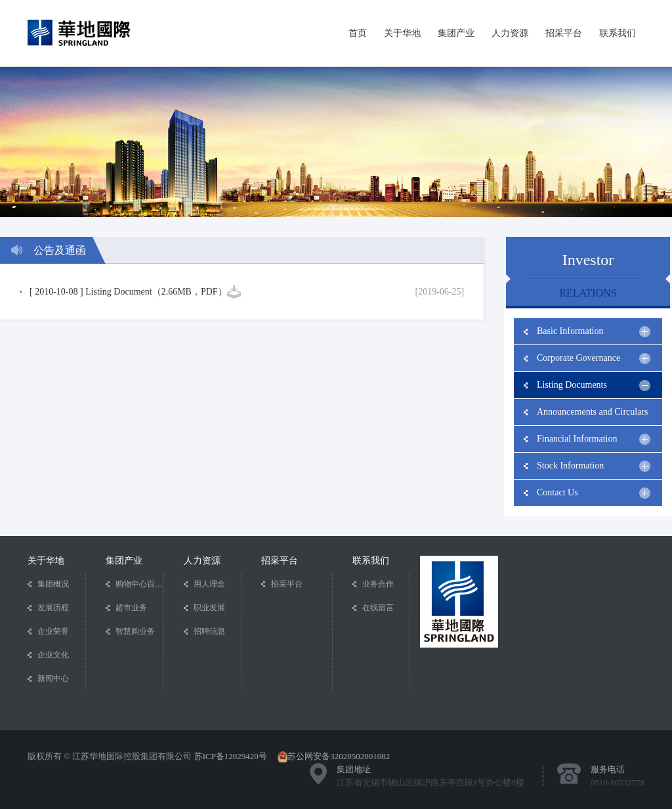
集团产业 (456, 33)
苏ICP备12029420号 (231, 756)
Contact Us (594, 493)
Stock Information (594, 466)
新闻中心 (53, 678)
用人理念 (209, 584)
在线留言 (378, 608)
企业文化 (53, 655)
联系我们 (618, 33)
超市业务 (131, 608)
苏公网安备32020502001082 (339, 756)
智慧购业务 (135, 631)
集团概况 (53, 584)
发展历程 (53, 608)
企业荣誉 (53, 631)
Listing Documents (594, 385)
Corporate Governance (594, 359)
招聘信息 (209, 631)
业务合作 (378, 584)
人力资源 (510, 33)
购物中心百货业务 (140, 584)
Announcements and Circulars (594, 416)
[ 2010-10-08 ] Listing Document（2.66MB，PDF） (128, 292)
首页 (358, 33)
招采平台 (564, 33)
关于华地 (402, 33)
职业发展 (209, 608)
